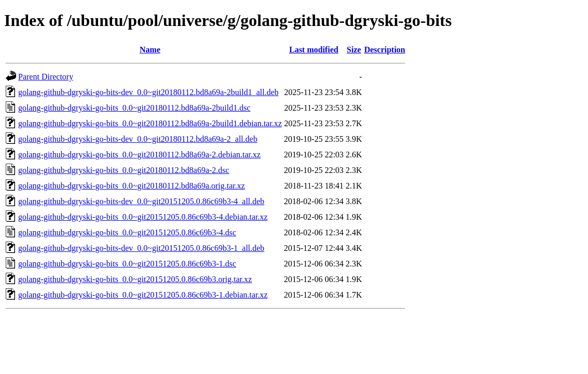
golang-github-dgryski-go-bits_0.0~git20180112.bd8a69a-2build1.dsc (134, 108)
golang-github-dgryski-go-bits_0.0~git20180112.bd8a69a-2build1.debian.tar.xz (150, 123)
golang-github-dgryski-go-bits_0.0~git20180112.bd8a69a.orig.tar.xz (132, 186)
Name (150, 50)
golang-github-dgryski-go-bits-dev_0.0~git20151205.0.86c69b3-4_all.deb (141, 201)
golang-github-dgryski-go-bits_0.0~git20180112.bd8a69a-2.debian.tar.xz (139, 155)
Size (354, 50)
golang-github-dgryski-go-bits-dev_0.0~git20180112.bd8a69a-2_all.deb (138, 139)
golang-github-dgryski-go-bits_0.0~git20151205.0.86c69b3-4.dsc (127, 232)
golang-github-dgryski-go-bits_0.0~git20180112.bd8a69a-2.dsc (124, 170)
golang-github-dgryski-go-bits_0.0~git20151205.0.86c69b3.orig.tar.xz (135, 279)
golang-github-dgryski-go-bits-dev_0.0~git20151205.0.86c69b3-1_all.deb (141, 248)
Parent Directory (46, 77)
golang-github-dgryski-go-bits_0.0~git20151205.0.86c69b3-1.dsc (127, 264)
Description (385, 50)
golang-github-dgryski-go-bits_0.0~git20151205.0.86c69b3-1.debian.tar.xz (143, 295)
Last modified (314, 50)
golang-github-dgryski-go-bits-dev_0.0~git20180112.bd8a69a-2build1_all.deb (148, 92)
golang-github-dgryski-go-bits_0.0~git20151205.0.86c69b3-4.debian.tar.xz (143, 217)
